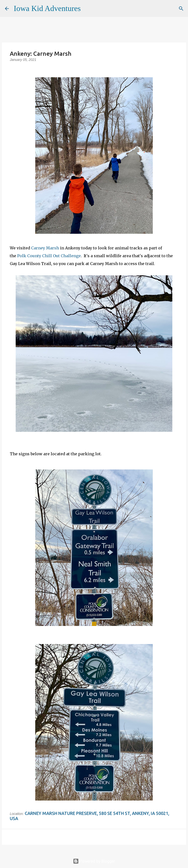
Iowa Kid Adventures (47, 8)
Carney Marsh (45, 248)
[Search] (88, 9)
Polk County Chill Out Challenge (49, 256)
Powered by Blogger (94, 861)
